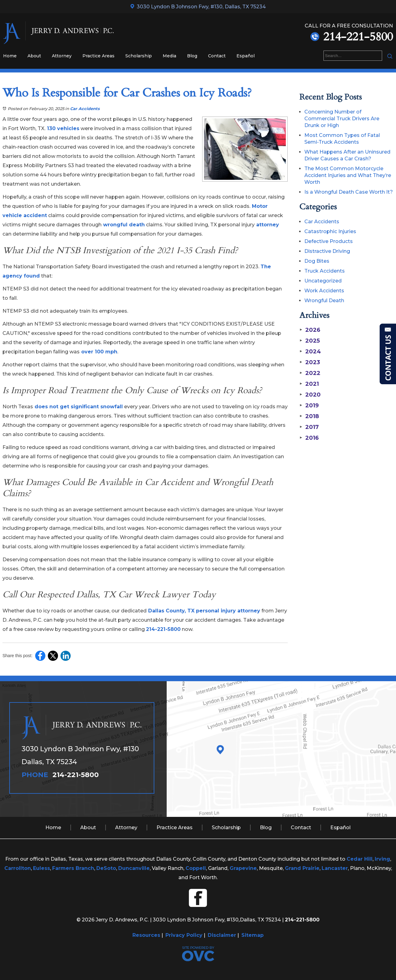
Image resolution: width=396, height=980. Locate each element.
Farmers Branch (73, 868)
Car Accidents (85, 109)
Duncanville (134, 868)
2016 (309, 438)
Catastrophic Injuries (330, 231)
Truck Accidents (325, 271)
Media (169, 56)
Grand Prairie (302, 868)
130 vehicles (62, 128)
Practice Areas (98, 56)
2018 (309, 416)
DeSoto (106, 868)
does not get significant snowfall (78, 407)
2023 (310, 362)
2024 (310, 352)
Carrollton (18, 868)
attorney (267, 225)
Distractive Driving (327, 251)
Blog (192, 56)
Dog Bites (317, 261)
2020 (310, 395)
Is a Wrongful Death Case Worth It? (349, 192)
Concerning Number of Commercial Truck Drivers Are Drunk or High (342, 119)
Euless (42, 868)
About (34, 56)
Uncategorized (323, 281)
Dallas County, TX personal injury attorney (203, 611)
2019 (309, 406)
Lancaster (335, 868)
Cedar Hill (360, 859)
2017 (309, 427)
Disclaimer (222, 935)
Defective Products (329, 241)
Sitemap (252, 935)
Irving (382, 859)
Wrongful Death (324, 301)
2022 (310, 373)
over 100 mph (98, 352)
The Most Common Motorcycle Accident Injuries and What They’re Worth (348, 175)
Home (10, 56)
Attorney (62, 56)
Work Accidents (324, 291)
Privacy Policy (184, 935)
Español (246, 56)
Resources (146, 935)
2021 (309, 384)
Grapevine (243, 868)
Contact (217, 56)
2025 (309, 341)
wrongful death (123, 225)
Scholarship (139, 56)
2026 (310, 330)
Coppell (196, 868)
